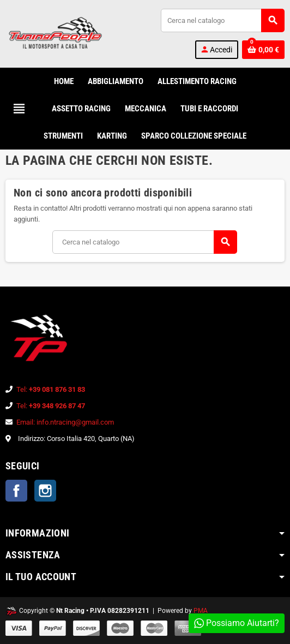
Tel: (51, 389)
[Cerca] (222, 20)
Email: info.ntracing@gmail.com (65, 422)
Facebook (16, 491)
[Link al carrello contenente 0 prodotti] (263, 50)
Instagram (45, 491)
